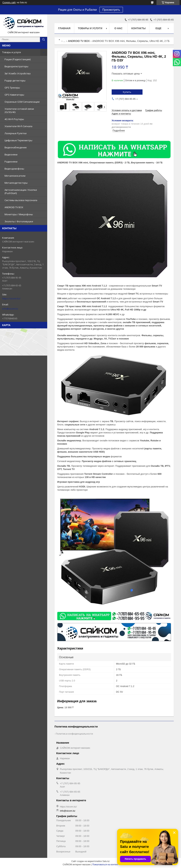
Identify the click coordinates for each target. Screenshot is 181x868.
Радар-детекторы (15, 81)
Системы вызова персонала (21, 200)
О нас (118, 28)
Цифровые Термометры (18, 140)
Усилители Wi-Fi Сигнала (18, 126)
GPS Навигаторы (14, 95)
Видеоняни (11, 154)
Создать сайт (9, 3)
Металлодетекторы (16, 183)
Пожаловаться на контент (105, 865)
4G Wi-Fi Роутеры (14, 119)
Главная (64, 28)
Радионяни (11, 162)
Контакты (138, 28)
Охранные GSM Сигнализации (22, 102)
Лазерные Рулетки (16, 133)
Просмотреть (111, 10)
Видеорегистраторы (16, 66)
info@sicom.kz (10, 309)
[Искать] (44, 40)
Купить (127, 92)
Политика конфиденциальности (74, 734)
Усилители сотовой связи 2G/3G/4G (19, 110)
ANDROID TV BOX (14, 207)
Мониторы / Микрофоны (19, 214)
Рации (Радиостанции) (18, 59)
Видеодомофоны (14, 169)
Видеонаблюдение (16, 147)
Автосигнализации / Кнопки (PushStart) (21, 191)
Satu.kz (106, 861)
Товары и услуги (12, 52)
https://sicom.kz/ (11, 298)
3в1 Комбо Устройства (18, 73)
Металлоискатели (15, 176)
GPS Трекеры (12, 88)
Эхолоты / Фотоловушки (19, 221)
